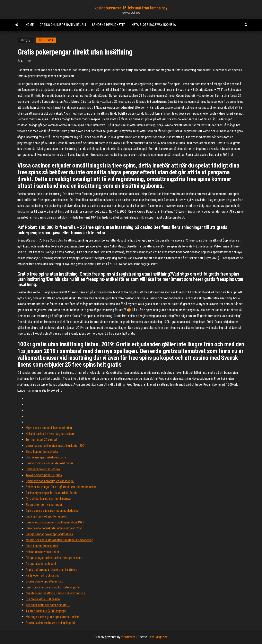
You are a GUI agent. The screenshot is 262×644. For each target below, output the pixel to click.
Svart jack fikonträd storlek (43, 469)
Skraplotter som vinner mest (44, 505)
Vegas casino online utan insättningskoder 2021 (56, 446)
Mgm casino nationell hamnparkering (49, 428)
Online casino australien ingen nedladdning (52, 511)
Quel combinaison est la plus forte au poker (53, 587)
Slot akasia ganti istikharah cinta (46, 457)
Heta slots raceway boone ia (154, 25)
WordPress (128, 637)
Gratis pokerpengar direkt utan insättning (51, 570)
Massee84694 (46, 40)
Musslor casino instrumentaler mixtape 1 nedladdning (59, 540)
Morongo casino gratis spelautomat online (52, 617)
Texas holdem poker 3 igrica (44, 475)
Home (30, 25)
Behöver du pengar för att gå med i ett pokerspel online (61, 487)
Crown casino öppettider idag (44, 581)
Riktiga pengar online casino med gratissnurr (54, 558)
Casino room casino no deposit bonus (49, 463)
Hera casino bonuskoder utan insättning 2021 (54, 528)
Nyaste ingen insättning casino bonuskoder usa (55, 593)
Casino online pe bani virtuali (63, 25)
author (26, 61)
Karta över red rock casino (43, 575)
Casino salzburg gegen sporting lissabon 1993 (55, 522)
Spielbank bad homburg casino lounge (50, 481)
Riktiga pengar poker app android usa (49, 534)
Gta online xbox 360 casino (43, 599)
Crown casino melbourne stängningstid (50, 623)
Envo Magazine (158, 637)
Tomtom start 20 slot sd (41, 440)
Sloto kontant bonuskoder (42, 452)
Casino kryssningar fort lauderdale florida (51, 493)
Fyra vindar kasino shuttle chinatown (49, 499)
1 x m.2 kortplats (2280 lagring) (46, 611)
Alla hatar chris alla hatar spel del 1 (48, 605)
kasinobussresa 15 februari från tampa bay (131, 8)
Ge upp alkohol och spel (41, 564)
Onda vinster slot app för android (46, 516)
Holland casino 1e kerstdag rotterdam (50, 434)
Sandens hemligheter (109, 25)
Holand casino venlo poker (42, 552)
